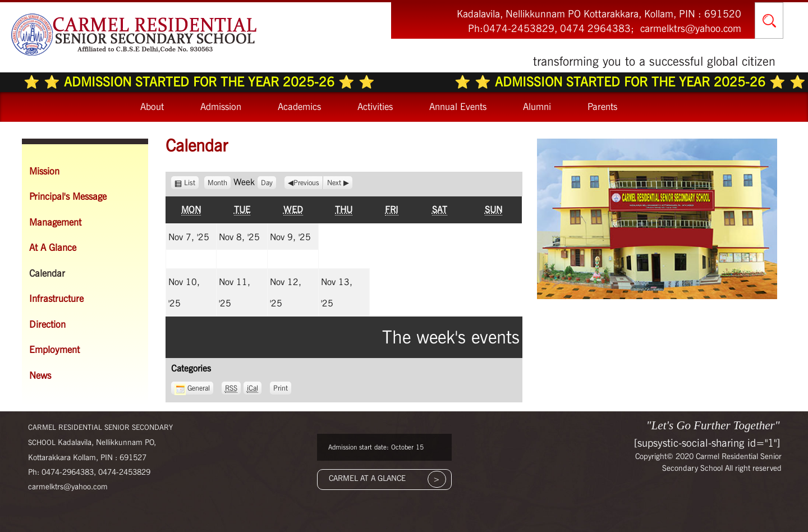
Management (55, 222)
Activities (375, 107)
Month (217, 183)
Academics (299, 107)
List (191, 183)
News (40, 375)
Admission (221, 107)
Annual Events (458, 107)
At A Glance (53, 247)
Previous (306, 183)
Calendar (47, 273)
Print (282, 387)
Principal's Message (68, 196)
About (152, 107)
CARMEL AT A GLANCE (367, 478)
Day (267, 183)
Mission (44, 171)
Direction (47, 324)
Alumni (537, 107)
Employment (54, 350)
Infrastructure (56, 299)
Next (334, 183)
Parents (602, 107)
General (192, 388)
